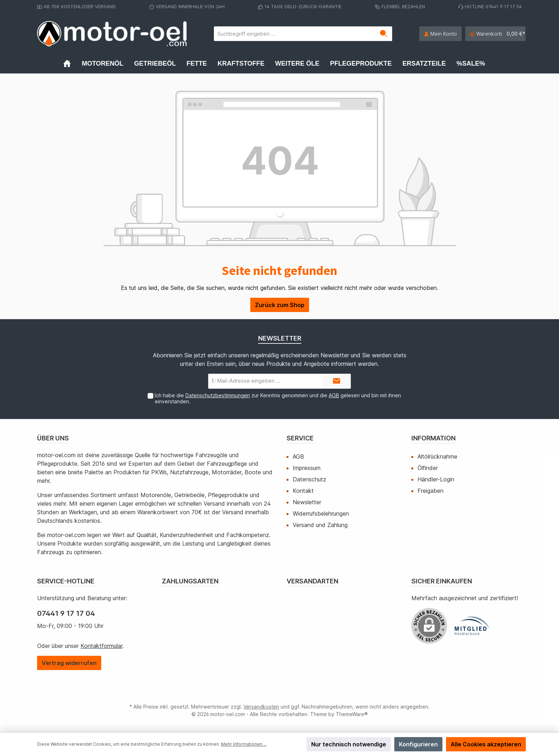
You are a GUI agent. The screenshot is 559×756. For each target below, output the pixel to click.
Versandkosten (261, 707)
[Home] (72, 63)
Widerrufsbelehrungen (321, 514)
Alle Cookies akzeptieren (486, 744)
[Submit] (337, 381)
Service (300, 438)
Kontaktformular (101, 646)
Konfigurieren (418, 744)
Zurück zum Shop (280, 305)
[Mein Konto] (440, 34)
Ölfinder (428, 468)
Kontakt (303, 491)
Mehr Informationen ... (244, 744)
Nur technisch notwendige (349, 744)
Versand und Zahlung (320, 525)
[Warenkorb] (495, 34)
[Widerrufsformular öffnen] (69, 663)
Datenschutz (309, 479)
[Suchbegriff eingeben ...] (295, 34)
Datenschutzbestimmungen (218, 395)
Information (434, 438)
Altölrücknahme (437, 456)
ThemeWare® (352, 714)
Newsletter (307, 502)
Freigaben (430, 491)
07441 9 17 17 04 (66, 613)
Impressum (307, 468)
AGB (334, 395)
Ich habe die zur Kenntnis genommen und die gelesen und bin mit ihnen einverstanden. (278, 398)
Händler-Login (436, 479)
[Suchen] (384, 34)
